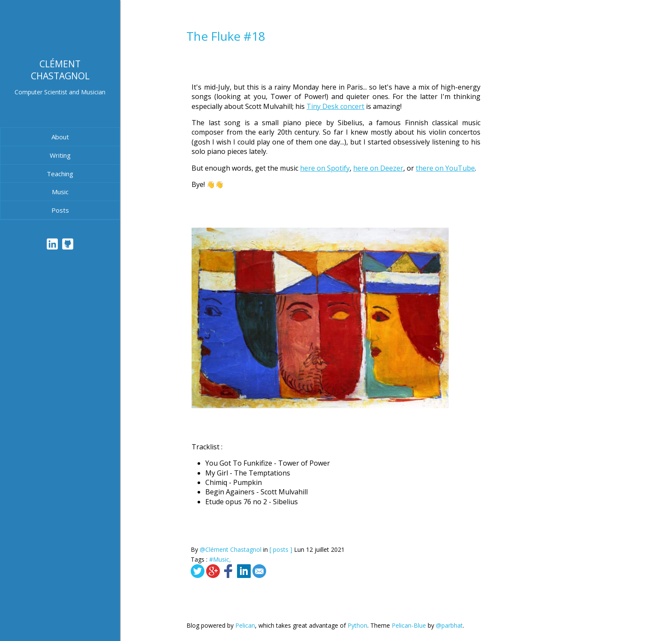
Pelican (245, 625)
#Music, (220, 559)
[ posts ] (281, 549)
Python (357, 625)
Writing (60, 155)
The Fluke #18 (226, 36)
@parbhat (449, 625)
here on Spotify (325, 168)
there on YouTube (445, 168)
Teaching (60, 174)
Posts (60, 210)
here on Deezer (378, 168)
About (60, 137)
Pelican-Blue (409, 625)
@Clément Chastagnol (231, 549)
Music (60, 192)
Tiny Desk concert (335, 106)
